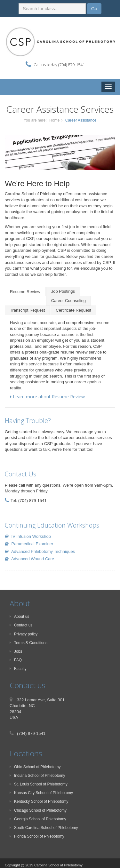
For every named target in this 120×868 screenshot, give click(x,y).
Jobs (16, 651)
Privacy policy (24, 634)
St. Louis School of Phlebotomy (39, 784)
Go (94, 9)
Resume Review (25, 292)
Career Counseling (68, 301)
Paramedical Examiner (29, 544)
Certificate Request (73, 310)
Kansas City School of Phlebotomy (41, 793)
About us (19, 617)
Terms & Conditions (28, 643)
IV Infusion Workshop (28, 536)
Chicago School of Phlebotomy (38, 810)
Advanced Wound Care (29, 559)
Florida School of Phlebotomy (37, 836)
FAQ (16, 660)
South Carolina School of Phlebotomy (44, 828)
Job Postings (63, 291)
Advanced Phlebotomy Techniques (40, 551)
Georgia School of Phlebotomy (38, 819)
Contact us (21, 625)
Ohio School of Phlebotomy (35, 767)
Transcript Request (27, 310)
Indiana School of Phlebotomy (37, 776)
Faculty (18, 669)
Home (54, 120)
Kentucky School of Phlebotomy (39, 801)
